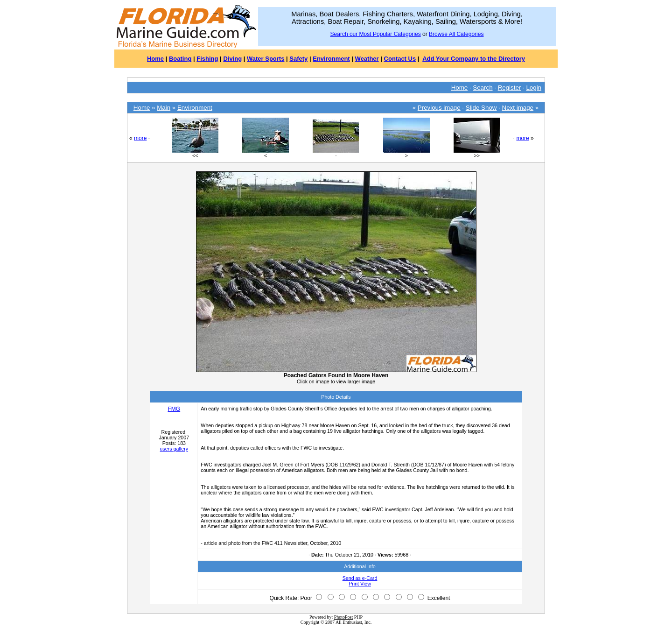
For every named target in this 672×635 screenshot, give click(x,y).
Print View (360, 584)
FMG (174, 409)
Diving (232, 59)
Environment (331, 59)
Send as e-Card (360, 578)
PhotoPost (344, 617)
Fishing (207, 59)
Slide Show (481, 108)
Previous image (439, 108)
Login (534, 88)
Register (510, 88)
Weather (367, 59)
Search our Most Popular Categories (376, 34)
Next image (518, 108)
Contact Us (400, 59)
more (140, 138)
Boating (180, 59)
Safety (298, 59)
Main (164, 108)
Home (155, 59)
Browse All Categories (456, 34)
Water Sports (266, 59)
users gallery (174, 449)
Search (483, 88)
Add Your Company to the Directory (474, 59)
